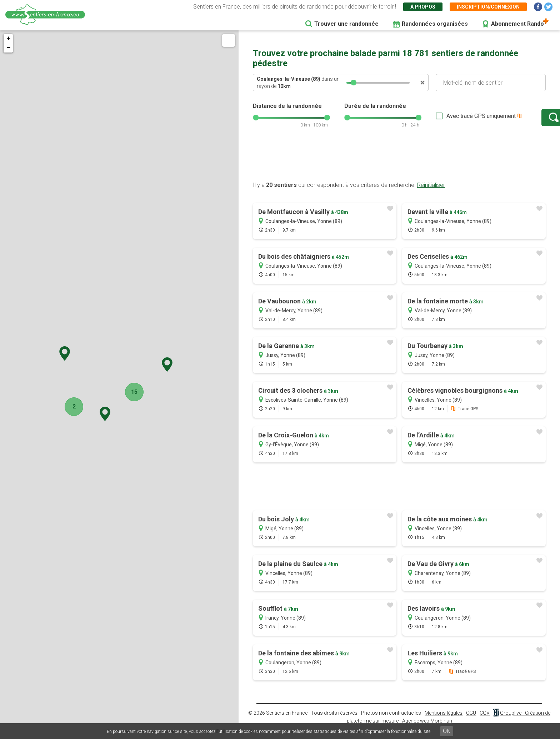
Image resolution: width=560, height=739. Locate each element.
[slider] (354, 83)
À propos (423, 7)
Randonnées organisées (435, 24)
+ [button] (8, 39)
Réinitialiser (431, 192)
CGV (485, 720)
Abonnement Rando (517, 24)
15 (131, 392)
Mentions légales (444, 720)
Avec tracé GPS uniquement (458, 120)
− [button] (8, 48)
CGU (471, 720)
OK (447, 731)
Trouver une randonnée (346, 24)
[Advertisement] (399, 165)
